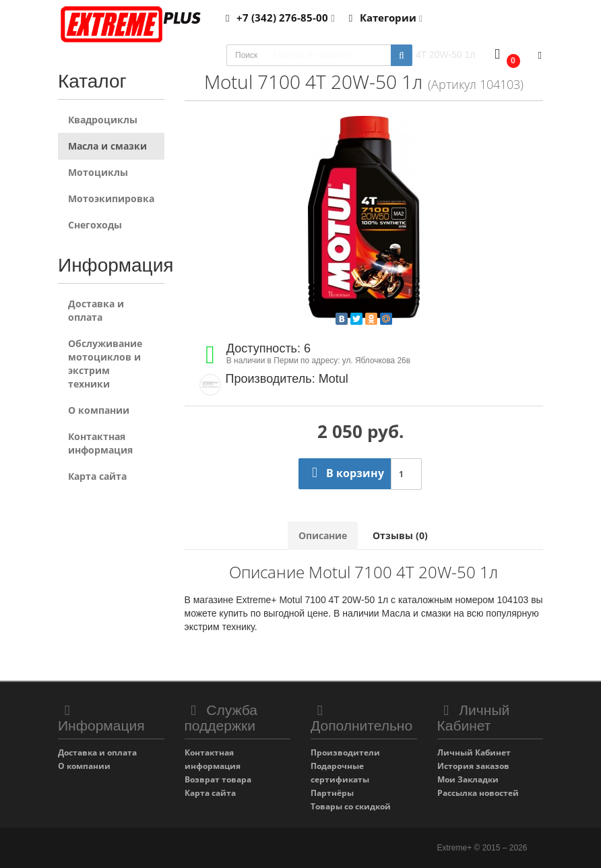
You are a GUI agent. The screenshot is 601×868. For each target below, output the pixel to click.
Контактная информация (100, 443)
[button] (504, 56)
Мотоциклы (98, 172)
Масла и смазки (107, 146)
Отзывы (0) (400, 535)
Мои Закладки (468, 779)
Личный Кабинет (474, 752)
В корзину (345, 473)
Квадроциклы (103, 120)
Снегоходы (95, 225)
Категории (383, 18)
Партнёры (332, 793)
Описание (323, 535)
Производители (345, 752)
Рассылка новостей (478, 793)
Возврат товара (218, 779)
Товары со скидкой (351, 806)
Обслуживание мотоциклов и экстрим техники (105, 364)
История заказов (473, 766)
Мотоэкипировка (111, 198)
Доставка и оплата (96, 310)
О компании (99, 410)
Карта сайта (97, 476)
